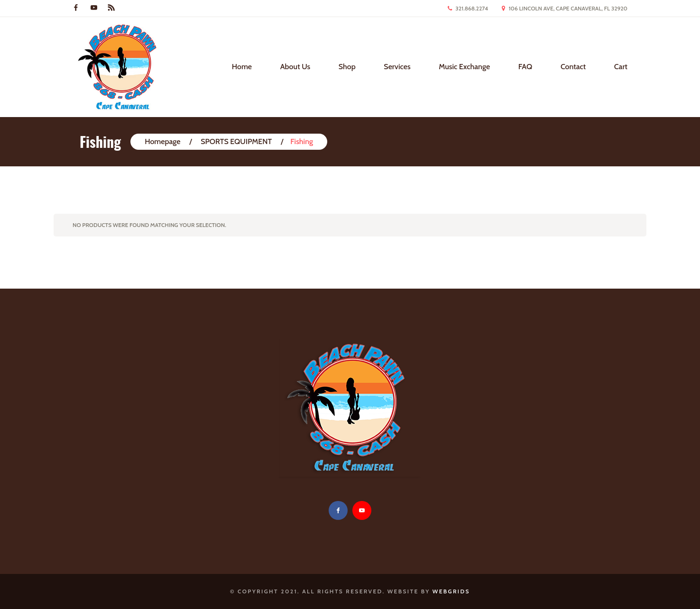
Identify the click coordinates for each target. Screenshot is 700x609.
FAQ (525, 67)
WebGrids (451, 591)
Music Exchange (464, 67)
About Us (295, 67)
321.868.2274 (472, 8)
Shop (347, 67)
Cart (621, 67)
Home (242, 67)
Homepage (162, 141)
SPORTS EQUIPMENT (236, 141)
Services (397, 67)
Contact (573, 67)
